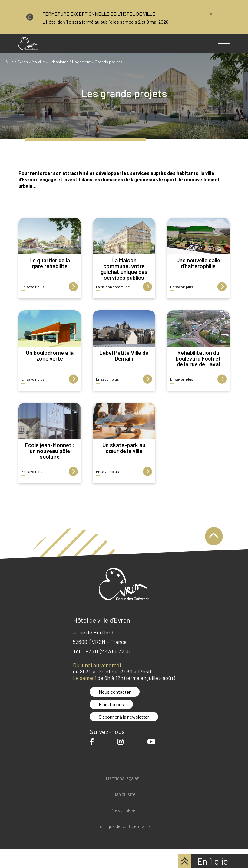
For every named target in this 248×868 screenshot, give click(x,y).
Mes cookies (124, 810)
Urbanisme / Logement (70, 62)
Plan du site (124, 794)
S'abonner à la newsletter (124, 717)
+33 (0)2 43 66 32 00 (109, 651)
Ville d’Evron (17, 62)
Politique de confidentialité (124, 826)
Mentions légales (122, 778)
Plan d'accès (111, 704)
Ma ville (38, 62)
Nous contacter (115, 692)
